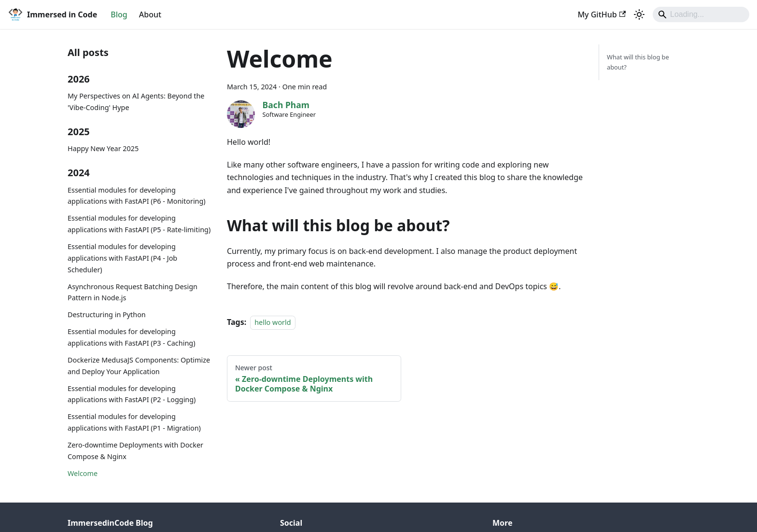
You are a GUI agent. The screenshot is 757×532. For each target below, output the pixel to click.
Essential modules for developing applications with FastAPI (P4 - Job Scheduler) (122, 258)
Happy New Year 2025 (103, 148)
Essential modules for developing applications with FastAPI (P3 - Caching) (131, 337)
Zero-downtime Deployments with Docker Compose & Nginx (135, 451)
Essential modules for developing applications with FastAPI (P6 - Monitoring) (137, 196)
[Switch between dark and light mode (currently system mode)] (639, 14)
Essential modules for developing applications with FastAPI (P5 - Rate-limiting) (139, 224)
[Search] (701, 14)
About (150, 14)
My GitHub (602, 14)
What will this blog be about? (638, 62)
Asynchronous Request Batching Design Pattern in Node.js (133, 292)
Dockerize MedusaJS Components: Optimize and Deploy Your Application (139, 366)
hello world (273, 322)
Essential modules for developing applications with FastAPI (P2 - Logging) (132, 394)
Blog (119, 14)
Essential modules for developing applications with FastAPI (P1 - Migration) (134, 422)
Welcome (83, 473)
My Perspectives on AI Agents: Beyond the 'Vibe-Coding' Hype (136, 102)
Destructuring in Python (107, 315)
